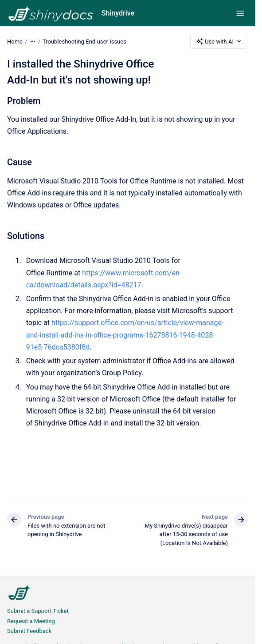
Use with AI (219, 41)
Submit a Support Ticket (38, 611)
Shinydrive (118, 13)
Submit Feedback (29, 631)
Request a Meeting (31, 621)
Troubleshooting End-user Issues (84, 41)
